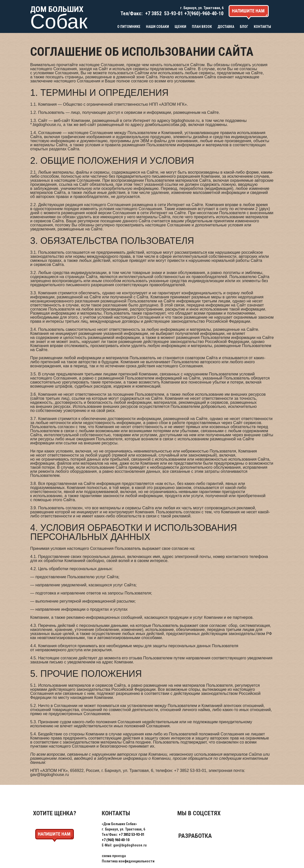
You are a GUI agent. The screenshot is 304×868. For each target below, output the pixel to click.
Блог (244, 27)
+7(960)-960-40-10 (204, 13)
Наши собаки (157, 27)
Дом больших (58, 17)
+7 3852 (153, 13)
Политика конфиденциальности (128, 861)
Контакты (262, 27)
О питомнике (129, 27)
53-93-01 (173, 13)
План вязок (202, 27)
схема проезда (114, 856)
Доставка (226, 27)
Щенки (180, 27)
